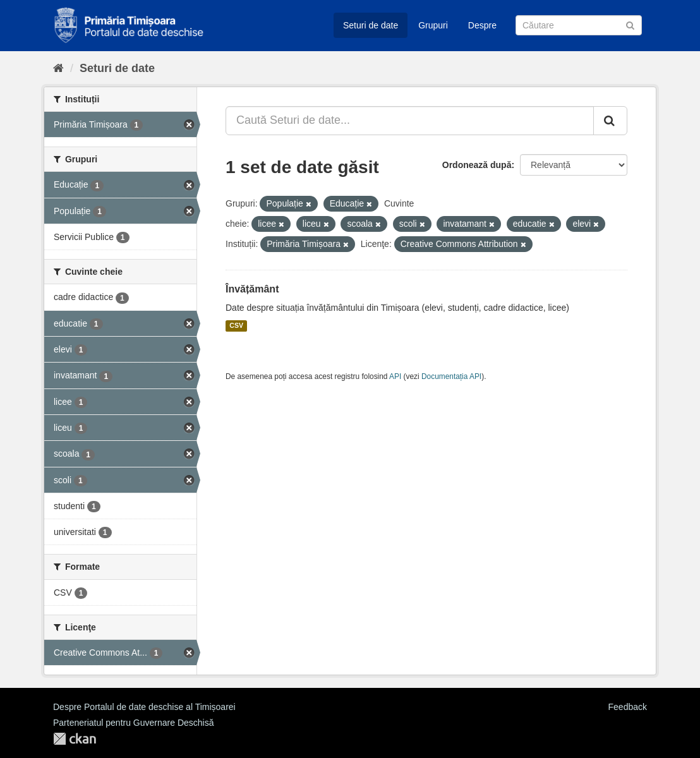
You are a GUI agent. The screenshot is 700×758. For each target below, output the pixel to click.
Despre (482, 25)
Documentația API (451, 376)
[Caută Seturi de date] (579, 25)
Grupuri (433, 25)
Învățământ (252, 289)
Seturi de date (371, 25)
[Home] (58, 68)
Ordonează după (477, 165)
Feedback (628, 707)
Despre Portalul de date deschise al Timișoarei (144, 707)
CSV (236, 326)
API (395, 376)
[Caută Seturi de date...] (410, 121)
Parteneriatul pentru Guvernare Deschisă (133, 723)
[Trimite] (630, 24)
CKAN (75, 739)
